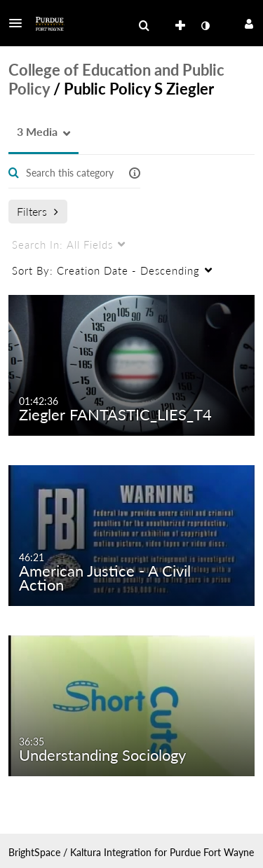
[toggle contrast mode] (205, 26)
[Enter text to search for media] (70, 173)
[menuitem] (144, 26)
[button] (20, 23)
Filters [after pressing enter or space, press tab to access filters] (38, 211)
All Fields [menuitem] (62, 244)
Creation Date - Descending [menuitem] (106, 270)
